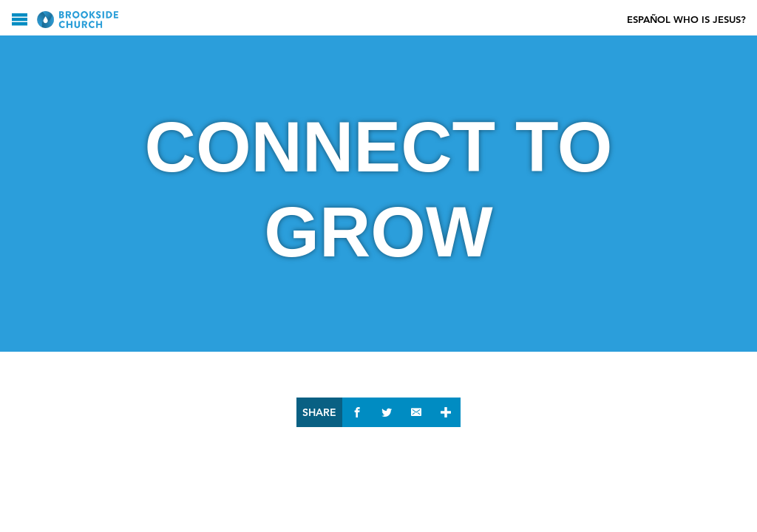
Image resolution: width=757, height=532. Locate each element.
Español (649, 20)
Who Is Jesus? (710, 20)
